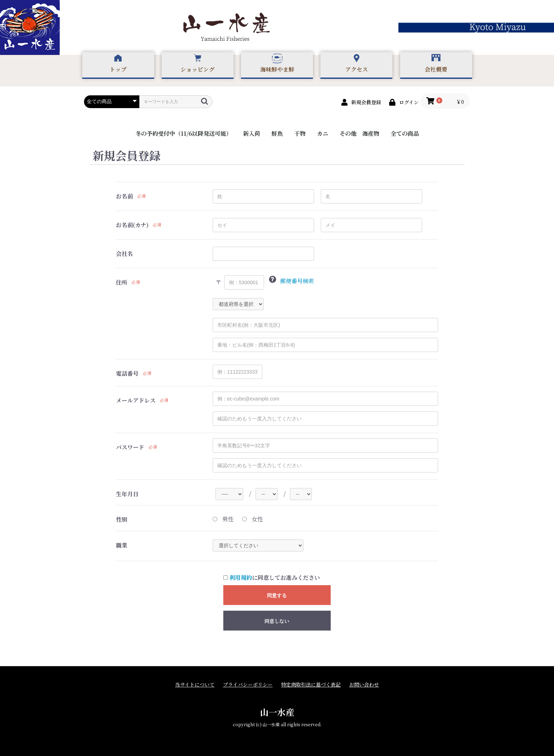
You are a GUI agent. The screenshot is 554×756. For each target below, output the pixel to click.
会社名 (124, 254)
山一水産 (277, 712)
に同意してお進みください (272, 578)
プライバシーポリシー (248, 685)
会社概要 (436, 69)
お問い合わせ (364, 685)
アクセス (357, 69)
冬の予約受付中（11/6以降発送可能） (184, 133)
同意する (277, 595)
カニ (323, 133)
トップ (118, 69)
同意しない (277, 621)
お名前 (124, 196)
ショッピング (197, 69)
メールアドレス (136, 401)
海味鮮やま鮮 (277, 69)
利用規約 (241, 578)
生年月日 (127, 494)
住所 (122, 282)
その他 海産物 (359, 133)
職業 (122, 545)
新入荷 (252, 133)
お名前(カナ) (132, 225)
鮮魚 (277, 133)
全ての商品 (405, 133)
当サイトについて (195, 685)
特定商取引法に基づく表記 (311, 685)
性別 (122, 520)
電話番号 (127, 374)
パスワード (130, 447)
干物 (300, 133)
